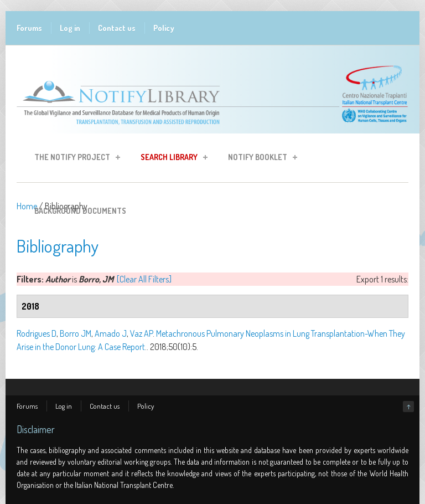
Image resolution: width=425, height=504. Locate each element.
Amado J (111, 333)
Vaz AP (141, 333)
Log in (70, 28)
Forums (29, 28)
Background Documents (80, 211)
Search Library (171, 159)
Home (27, 206)
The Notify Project (74, 159)
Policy (164, 28)
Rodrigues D (37, 333)
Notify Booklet (259, 159)
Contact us (117, 28)
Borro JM (76, 333)
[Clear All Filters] (144, 279)
